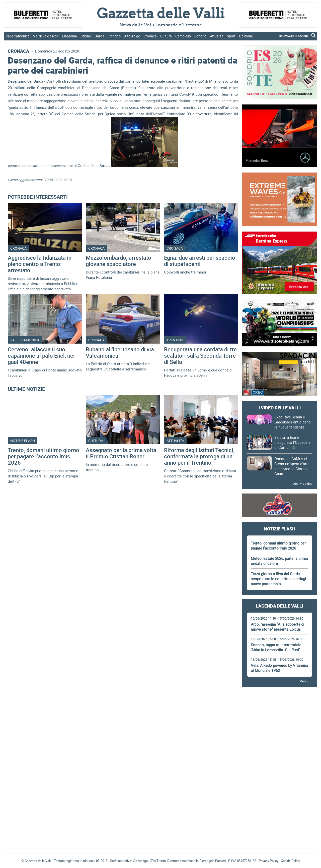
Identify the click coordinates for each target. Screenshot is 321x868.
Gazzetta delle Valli (280, 817)
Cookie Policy (290, 861)
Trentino (114, 36)
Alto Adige (132, 36)
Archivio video (303, 483)
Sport (231, 36)
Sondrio (200, 36)
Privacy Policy (269, 861)
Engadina (70, 36)
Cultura (166, 36)
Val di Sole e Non (46, 36)
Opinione (246, 36)
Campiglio (183, 36)
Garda (99, 36)
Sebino (86, 36)
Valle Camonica (18, 36)
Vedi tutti (306, 681)
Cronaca (150, 36)
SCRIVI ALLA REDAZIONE (294, 36)
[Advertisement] (280, 705)
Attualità (217, 36)
